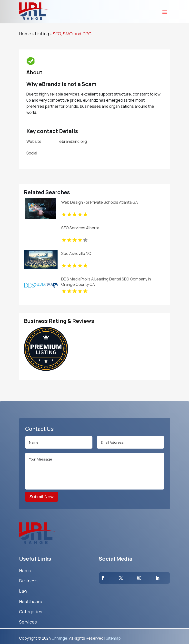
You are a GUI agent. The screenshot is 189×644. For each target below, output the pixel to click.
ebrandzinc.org (73, 141)
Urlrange (60, 638)
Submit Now (42, 497)
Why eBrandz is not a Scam (61, 84)
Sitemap (113, 638)
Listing (42, 34)
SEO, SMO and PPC (72, 34)
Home (25, 34)
